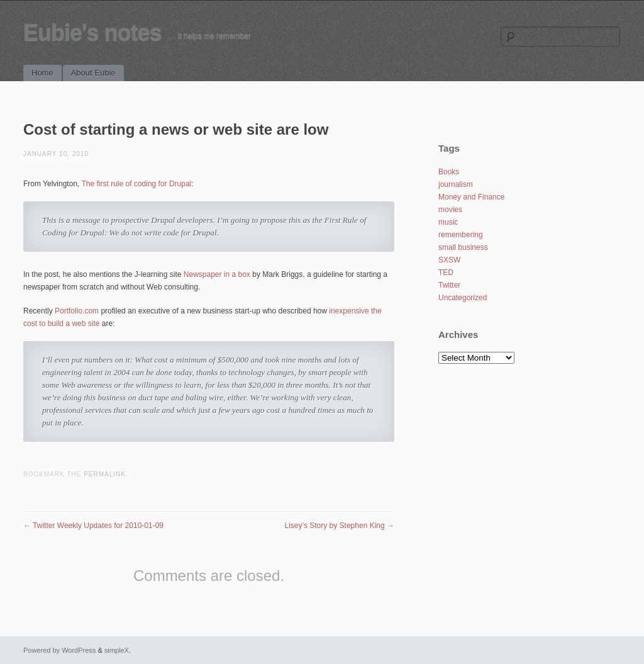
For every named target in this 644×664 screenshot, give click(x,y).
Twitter (449, 285)
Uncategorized (463, 298)
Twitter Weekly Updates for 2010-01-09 (93, 526)
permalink (105, 474)
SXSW (449, 260)
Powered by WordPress (59, 650)
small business (463, 247)
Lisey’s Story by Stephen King (339, 526)
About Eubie (93, 73)
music (448, 222)
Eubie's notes (92, 32)
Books (449, 172)
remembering (461, 235)
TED (446, 273)
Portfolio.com (77, 311)
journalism (456, 184)
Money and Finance (471, 197)
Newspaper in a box (217, 274)
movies (450, 210)
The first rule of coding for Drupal (137, 184)
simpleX (117, 650)
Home (42, 73)
